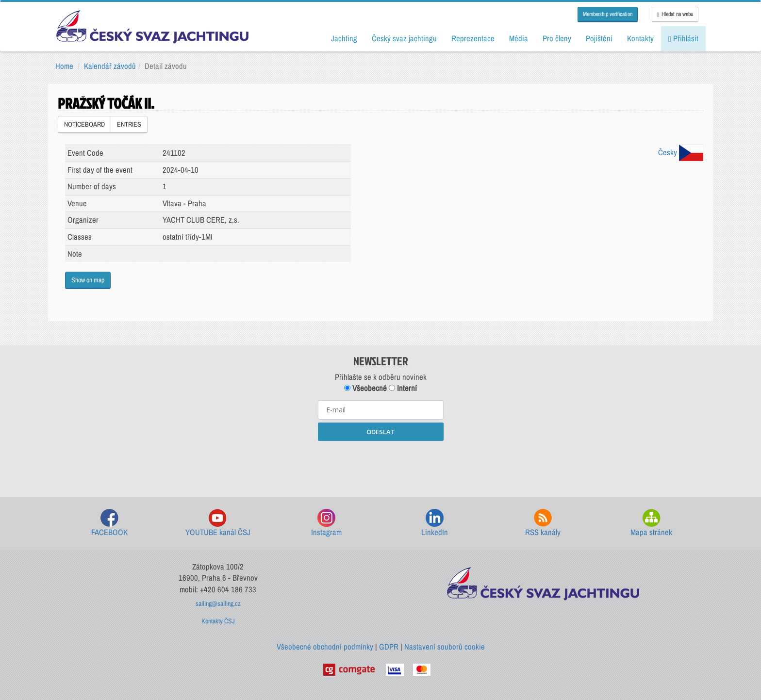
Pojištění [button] (599, 38)
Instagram (326, 523)
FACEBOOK (109, 523)
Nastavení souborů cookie (445, 647)
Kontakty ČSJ (218, 621)
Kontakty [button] (640, 38)
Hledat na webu (675, 14)
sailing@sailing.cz (218, 603)
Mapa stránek (651, 523)
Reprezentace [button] (473, 38)
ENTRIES (129, 124)
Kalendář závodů (110, 66)
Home (64, 66)
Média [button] (519, 38)
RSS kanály (543, 523)
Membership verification (608, 14)
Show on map (88, 280)
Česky (681, 152)
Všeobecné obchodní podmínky (325, 647)
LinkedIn (435, 523)
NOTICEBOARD (84, 124)
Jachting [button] (344, 38)
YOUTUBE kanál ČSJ (218, 523)
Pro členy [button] (557, 38)
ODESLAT (381, 432)
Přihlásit (683, 38)
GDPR (389, 647)
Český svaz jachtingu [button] (404, 38)
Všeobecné (365, 388)
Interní (403, 388)
